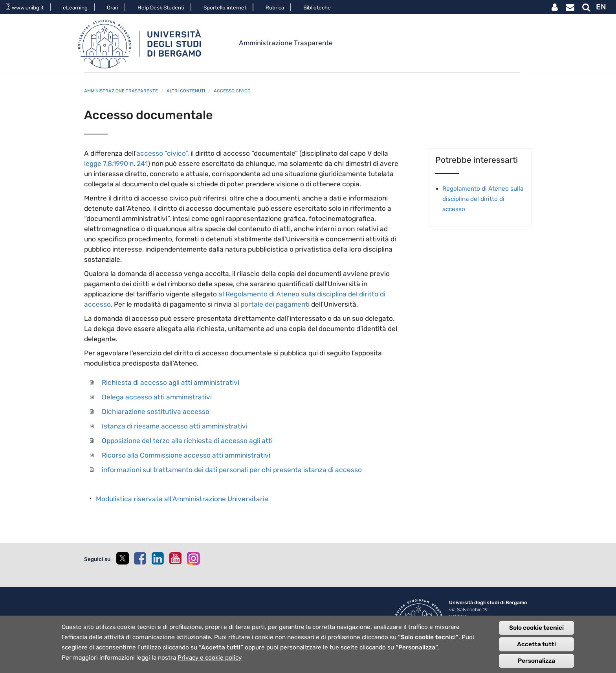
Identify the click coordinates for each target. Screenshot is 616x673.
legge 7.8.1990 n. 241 (116, 164)
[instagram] (193, 558)
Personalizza (536, 665)
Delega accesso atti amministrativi (157, 397)
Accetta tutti (536, 649)
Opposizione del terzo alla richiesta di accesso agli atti (187, 441)
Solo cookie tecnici (536, 632)
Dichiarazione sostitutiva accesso (156, 412)
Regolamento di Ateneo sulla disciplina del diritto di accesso (483, 199)
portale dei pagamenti (275, 304)
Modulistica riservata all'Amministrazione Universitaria (182, 499)
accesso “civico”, (163, 153)
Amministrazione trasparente (121, 91)
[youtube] (175, 558)
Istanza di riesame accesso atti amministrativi (175, 426)
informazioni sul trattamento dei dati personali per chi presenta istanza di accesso (232, 470)
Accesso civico (232, 91)
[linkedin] (158, 558)
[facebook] (140, 558)
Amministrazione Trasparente (286, 43)
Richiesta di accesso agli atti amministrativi (170, 382)
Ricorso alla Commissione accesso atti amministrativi (186, 455)
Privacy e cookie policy (210, 662)
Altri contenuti (186, 91)
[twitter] (122, 565)
